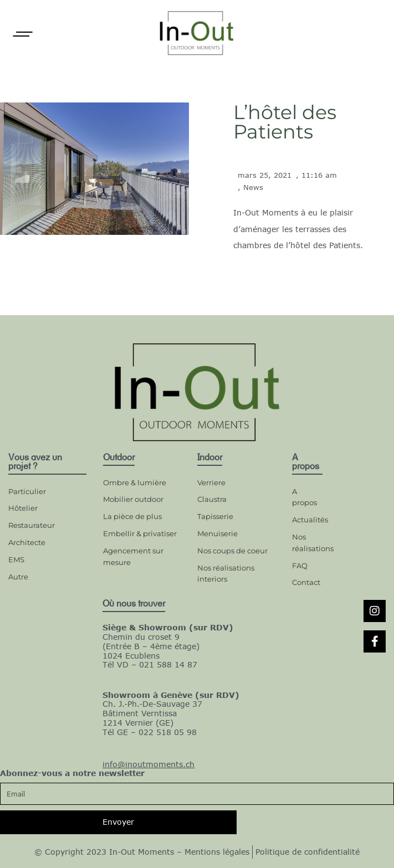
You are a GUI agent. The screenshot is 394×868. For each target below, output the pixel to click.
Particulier (27, 491)
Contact (306, 582)
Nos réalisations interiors (226, 574)
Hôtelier (23, 508)
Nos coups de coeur (232, 551)
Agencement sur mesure (133, 556)
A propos (305, 497)
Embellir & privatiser (140, 533)
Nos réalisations (307, 543)
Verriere (211, 482)
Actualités (307, 520)
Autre (18, 577)
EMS (16, 559)
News (253, 187)
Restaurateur (32, 525)
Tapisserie (215, 516)
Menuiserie (218, 533)
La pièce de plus (132, 516)
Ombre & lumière (135, 482)
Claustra (212, 499)
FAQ (300, 566)
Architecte (27, 542)
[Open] (23, 34)
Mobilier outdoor (133, 499)
